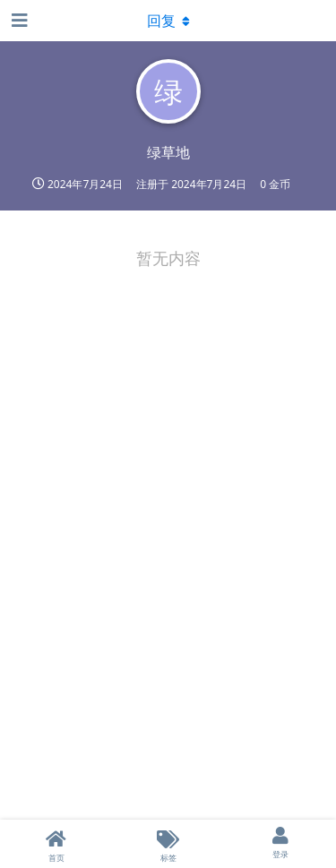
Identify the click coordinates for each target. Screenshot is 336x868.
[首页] (56, 844)
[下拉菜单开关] (168, 21)
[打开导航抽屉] (18, 21)
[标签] (168, 844)
